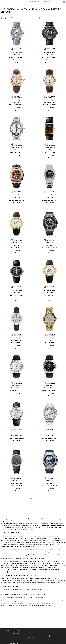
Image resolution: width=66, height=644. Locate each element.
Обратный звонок (34, 2)
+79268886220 (46, 2)
